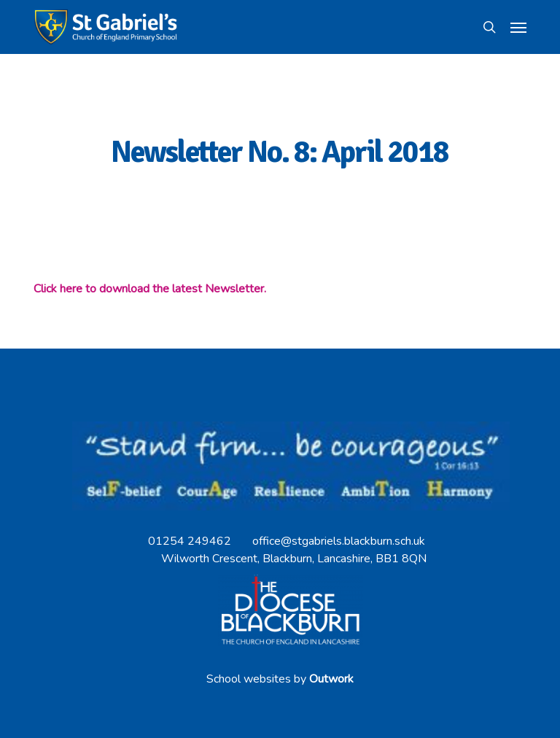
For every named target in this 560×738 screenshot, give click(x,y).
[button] (518, 27)
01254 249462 (190, 541)
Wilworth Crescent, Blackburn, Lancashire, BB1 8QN (294, 559)
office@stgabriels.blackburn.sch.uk (339, 541)
